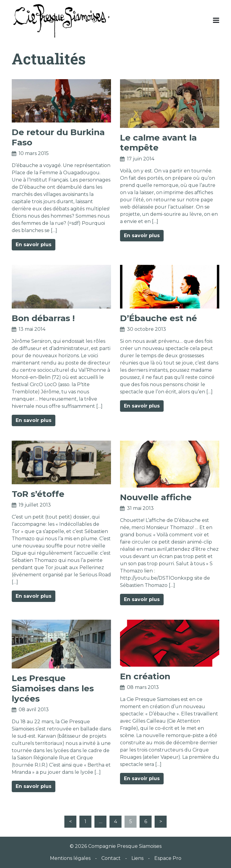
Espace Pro (168, 858)
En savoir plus (34, 245)
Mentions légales (70, 858)
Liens (137, 858)
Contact (111, 858)
